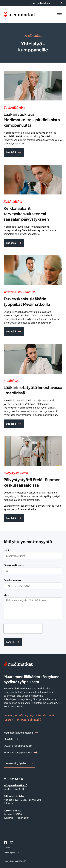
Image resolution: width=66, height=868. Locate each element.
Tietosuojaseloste (12, 853)
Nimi (6, 550)
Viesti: (7, 595)
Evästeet (7, 847)
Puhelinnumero (12, 580)
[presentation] (23, 629)
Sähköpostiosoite (14, 565)
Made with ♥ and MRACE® (15, 861)
